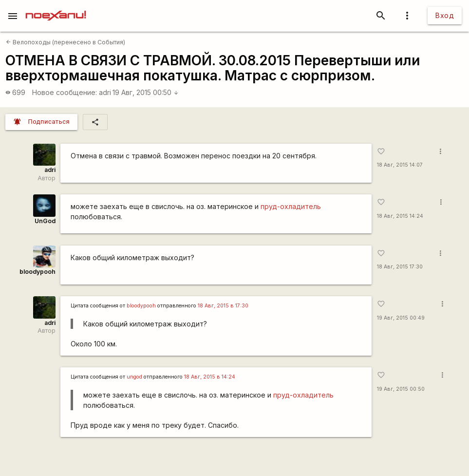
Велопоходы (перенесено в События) (66, 42)
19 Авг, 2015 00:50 (146, 92)
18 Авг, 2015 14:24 (400, 216)
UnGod (45, 221)
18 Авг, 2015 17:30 (400, 267)
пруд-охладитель (291, 206)
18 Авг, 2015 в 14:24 (210, 377)
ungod (134, 377)
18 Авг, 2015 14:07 (400, 165)
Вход (445, 15)
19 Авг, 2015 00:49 (401, 318)
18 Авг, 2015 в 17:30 (223, 306)
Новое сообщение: (65, 92)
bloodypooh (38, 272)
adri (105, 92)
